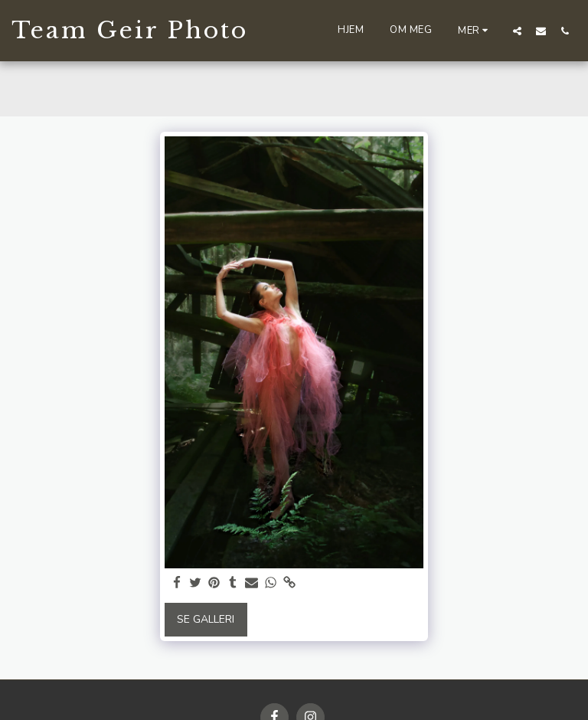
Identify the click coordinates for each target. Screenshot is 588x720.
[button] (517, 31)
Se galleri (206, 619)
